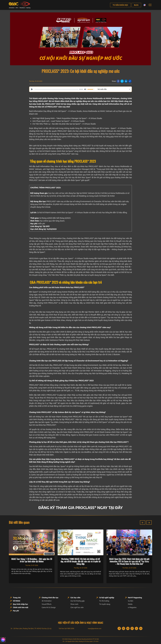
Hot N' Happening (135, 598)
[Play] (32, 89)
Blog (136, 5)
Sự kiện (131, 601)
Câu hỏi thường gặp (77, 601)
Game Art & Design (49, 607)
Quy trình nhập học (20, 604)
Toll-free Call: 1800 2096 (66, 628)
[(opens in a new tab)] (46, 226)
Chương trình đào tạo (50, 598)
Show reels (74, 604)
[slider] (56, 89)
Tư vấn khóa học (120, 5)
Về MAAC (17, 601)
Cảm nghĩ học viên (77, 607)
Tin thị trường (104, 601)
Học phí (16, 611)
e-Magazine (132, 607)
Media (130, 604)
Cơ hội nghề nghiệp (107, 598)
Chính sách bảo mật (21, 607)
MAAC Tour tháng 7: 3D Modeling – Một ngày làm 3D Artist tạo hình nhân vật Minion (32, 560)
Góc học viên (75, 598)
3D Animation (47, 601)
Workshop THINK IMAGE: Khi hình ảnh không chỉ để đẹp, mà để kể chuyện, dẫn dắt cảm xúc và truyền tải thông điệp (80, 561)
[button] (143, 523)
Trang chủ (17, 598)
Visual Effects (47, 604)
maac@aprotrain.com (95, 628)
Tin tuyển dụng (105, 604)
